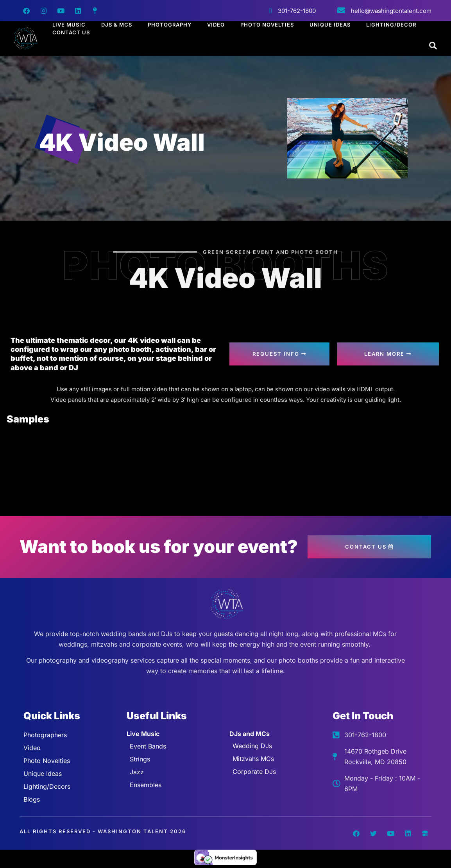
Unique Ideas (330, 25)
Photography (170, 25)
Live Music (69, 25)
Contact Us (71, 32)
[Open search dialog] (433, 46)
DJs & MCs (117, 25)
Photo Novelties (267, 25)
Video (216, 25)
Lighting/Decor (391, 25)
